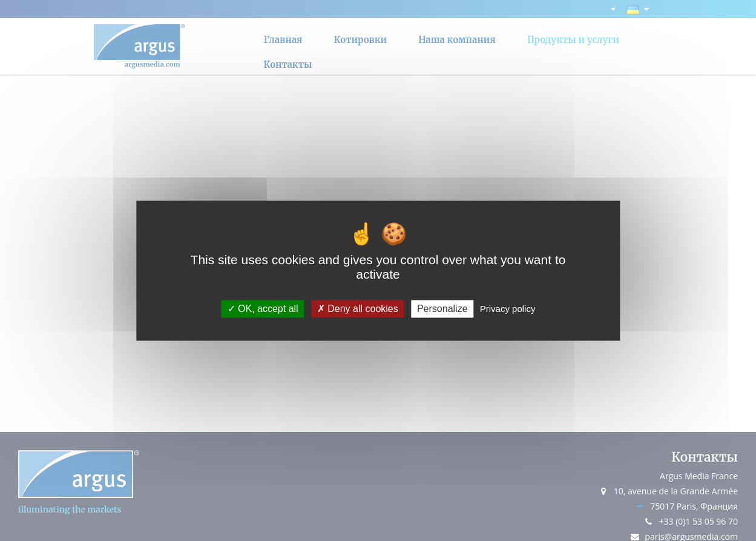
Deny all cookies (358, 309)
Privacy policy (508, 309)
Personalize (442, 309)
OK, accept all (263, 309)
